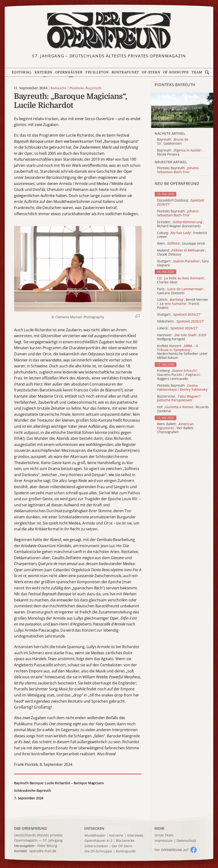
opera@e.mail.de (43, 851)
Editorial (22, 72)
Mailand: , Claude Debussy (182, 252)
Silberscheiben (96, 846)
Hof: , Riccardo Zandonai (183, 409)
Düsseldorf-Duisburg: (181, 202)
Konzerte (59, 88)
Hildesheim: (181, 321)
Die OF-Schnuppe (98, 851)
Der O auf (171, 850)
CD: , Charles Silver (181, 280)
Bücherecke (125, 841)
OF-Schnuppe (176, 72)
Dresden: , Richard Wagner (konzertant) (180, 224)
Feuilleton (97, 72)
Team (197, 72)
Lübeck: (178, 328)
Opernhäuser (69, 72)
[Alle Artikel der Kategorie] (182, 110)
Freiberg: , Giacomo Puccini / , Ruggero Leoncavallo (179, 375)
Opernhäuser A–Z (98, 841)
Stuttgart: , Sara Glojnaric (183, 263)
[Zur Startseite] (109, 31)
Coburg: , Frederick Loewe (182, 235)
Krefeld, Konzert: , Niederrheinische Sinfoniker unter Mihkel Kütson (182, 352)
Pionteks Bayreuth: (178, 213)
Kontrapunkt (125, 72)
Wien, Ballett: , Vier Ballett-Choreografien (176, 428)
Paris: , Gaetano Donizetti (181, 291)
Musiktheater (95, 836)
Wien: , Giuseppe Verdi (181, 244)
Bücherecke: (179, 398)
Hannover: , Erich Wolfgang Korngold (182, 337)
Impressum (164, 841)
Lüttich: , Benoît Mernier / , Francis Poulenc (183, 304)
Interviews (135, 836)
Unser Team (164, 835)
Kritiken (43, 72)
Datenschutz (186, 841)
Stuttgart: (179, 315)
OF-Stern (151, 72)
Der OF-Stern (122, 846)
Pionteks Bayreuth (86, 88)
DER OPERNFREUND (31, 828)
